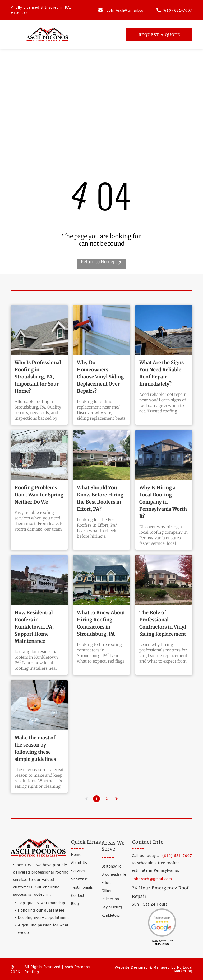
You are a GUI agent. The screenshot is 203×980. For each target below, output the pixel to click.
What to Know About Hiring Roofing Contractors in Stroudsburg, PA (101, 623)
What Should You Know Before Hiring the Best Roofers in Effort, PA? (100, 498)
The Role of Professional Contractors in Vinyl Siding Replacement (163, 623)
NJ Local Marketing (183, 969)
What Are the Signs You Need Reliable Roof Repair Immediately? (162, 373)
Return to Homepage (101, 262)
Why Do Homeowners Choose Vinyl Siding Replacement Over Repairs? (100, 377)
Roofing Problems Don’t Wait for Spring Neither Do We (39, 495)
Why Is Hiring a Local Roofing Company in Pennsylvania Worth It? (163, 502)
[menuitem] (90, 855)
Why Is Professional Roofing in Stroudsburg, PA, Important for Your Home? (38, 377)
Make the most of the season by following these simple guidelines (35, 748)
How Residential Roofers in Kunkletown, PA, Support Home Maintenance (34, 627)
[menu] (12, 28)
